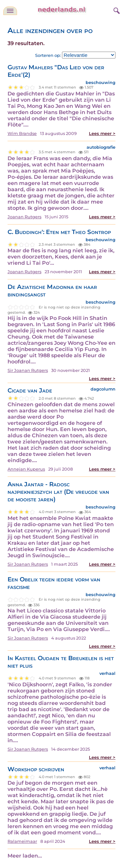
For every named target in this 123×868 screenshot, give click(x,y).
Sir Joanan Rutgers (28, 370)
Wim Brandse (22, 134)
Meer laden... (25, 856)
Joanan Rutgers (24, 217)
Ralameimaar (22, 841)
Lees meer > (102, 134)
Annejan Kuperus (26, 469)
